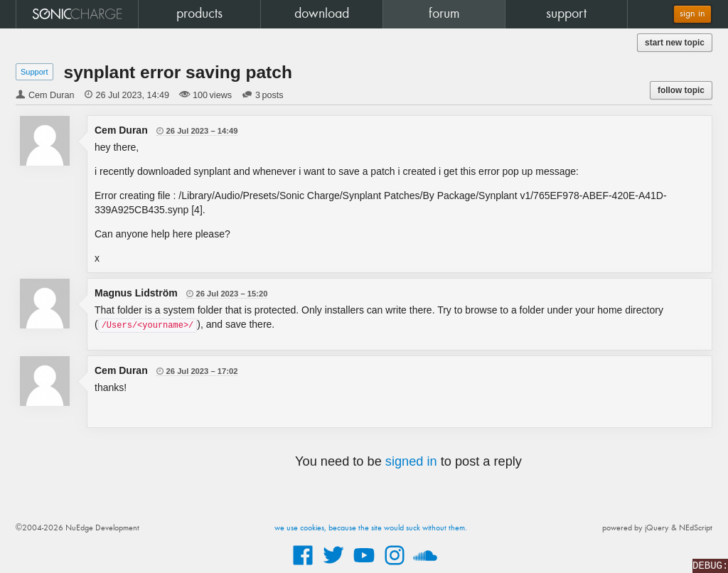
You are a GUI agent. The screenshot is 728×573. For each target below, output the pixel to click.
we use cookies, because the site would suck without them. (371, 528)
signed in (411, 461)
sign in (692, 14)
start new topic (675, 43)
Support (34, 72)
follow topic (681, 90)
